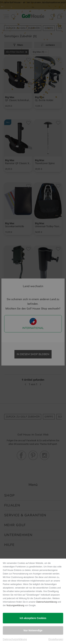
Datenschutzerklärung (47, 602)
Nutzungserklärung (15, 605)
